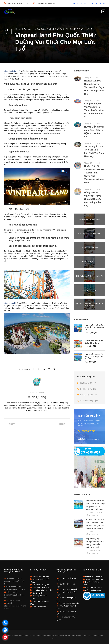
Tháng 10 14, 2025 (92, 189)
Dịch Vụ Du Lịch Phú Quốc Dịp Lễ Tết (89, 276)
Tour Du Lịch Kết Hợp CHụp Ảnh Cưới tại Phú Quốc (89, 304)
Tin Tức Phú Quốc (75, 29)
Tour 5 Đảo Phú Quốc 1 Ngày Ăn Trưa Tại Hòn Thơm (95, 327)
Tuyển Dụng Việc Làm (94, 579)
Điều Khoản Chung (93, 590)
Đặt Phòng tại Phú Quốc (89, 248)
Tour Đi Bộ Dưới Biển (89, 290)
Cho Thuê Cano (39, 607)
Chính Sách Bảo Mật (94, 587)
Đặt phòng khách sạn (41, 576)
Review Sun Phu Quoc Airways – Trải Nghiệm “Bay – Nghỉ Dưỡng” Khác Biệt (94, 87)
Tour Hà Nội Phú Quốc (68, 589)
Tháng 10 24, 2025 (92, 101)
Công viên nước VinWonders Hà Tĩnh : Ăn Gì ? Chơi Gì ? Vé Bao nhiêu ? (94, 110)
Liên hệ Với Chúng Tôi (94, 576)
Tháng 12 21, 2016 (96, 513)
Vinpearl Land (9, 303)
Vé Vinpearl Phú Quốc (42, 590)
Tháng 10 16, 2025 (92, 124)
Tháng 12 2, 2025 (91, 78)
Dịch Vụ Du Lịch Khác (89, 262)
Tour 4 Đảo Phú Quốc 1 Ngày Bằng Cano (95, 342)
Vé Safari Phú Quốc (41, 585)
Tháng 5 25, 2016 (95, 551)
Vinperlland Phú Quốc (12, 71)
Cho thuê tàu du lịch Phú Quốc (89, 219)
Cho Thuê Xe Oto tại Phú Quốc (89, 233)
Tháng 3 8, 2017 (95, 531)
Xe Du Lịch (38, 593)
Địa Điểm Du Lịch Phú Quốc (51, 29)
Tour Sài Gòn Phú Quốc (69, 603)
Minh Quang (25, 29)
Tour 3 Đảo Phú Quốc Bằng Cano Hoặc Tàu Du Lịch (94, 357)
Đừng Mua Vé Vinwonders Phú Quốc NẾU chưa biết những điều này (93, 199)
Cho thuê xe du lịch (41, 587)
